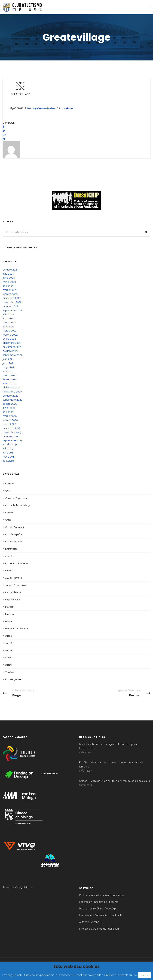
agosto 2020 (10, 404)
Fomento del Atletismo (18, 563)
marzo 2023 (10, 290)
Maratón (10, 607)
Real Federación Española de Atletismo (102, 895)
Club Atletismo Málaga (18, 505)
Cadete (10, 484)
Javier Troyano (14, 578)
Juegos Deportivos (16, 585)
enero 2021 (9, 383)
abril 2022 (8, 327)
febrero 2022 (10, 335)
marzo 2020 (10, 416)
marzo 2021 (9, 375)
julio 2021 (8, 359)
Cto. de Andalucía (15, 527)
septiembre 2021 (12, 355)
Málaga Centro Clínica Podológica (99, 909)
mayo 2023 (9, 282)
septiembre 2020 (13, 400)
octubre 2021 (10, 351)
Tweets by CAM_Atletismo (18, 888)
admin (69, 108)
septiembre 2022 (12, 310)
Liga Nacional (13, 600)
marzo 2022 (10, 331)
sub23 (8, 665)
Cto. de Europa (13, 542)
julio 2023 (8, 274)
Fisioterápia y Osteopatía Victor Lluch (100, 915)
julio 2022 (8, 314)
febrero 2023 (10, 294)
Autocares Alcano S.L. (91, 922)
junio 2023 (9, 278)
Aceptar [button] (145, 975)
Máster (9, 621)
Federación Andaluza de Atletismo (99, 902)
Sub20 (9, 658)
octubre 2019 (10, 436)
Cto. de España (14, 534)
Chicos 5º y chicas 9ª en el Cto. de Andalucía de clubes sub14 (115, 781)
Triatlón (10, 672)
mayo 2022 (9, 322)
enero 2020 (9, 424)
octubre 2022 (10, 306)
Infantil (9, 571)
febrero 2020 (10, 420)
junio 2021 (8, 363)
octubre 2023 (10, 270)
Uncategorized (14, 679)
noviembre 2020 (12, 392)
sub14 (9, 636)
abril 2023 (8, 286)
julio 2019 (8, 449)
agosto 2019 (10, 444)
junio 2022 (9, 318)
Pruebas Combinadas (17, 629)
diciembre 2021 (12, 343)
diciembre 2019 (12, 428)
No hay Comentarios (41, 108)
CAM (8, 491)
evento (9, 556)
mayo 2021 (9, 367)
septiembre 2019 (12, 440)
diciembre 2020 (12, 388)
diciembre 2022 (12, 298)
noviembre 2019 (12, 432)
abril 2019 (8, 461)
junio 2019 (8, 453)
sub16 (9, 643)
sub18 (9, 650)
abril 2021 (8, 371)
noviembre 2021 (12, 347)
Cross (8, 520)
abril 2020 (8, 412)
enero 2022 (9, 339)
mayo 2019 (9, 457)
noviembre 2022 (12, 302)
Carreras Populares (16, 498)
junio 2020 (9, 408)
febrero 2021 (10, 379)
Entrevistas (11, 549)
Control (9, 513)
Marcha (10, 614)
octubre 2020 (10, 396)
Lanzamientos (13, 592)
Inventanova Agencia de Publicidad (99, 929)
